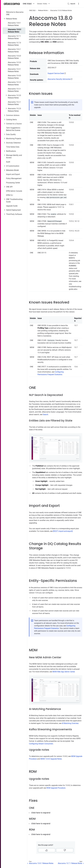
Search (45, 414)
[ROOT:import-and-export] (63, 531)
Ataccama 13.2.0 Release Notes (14, 110)
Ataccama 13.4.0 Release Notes (14, 77)
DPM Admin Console (14, 191)
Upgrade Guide (12, 206)
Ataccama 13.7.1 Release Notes (14, 37)
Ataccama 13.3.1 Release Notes (14, 90)
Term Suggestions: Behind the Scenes (13, 129)
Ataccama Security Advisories (59, 79)
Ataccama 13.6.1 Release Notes (14, 50)
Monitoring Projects (14, 139)
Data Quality (11, 134)
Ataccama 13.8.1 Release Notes (14, 24)
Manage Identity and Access (14, 156)
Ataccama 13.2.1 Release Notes (14, 103)
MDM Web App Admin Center (64, 672)
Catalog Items (11, 120)
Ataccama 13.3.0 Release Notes (14, 97)
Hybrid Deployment (13, 210)
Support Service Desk (56, 73)
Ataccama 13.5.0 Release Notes (14, 64)
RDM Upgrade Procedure (56, 788)
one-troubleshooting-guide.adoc (75, 287)
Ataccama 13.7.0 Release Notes (14, 44)
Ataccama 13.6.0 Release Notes (14, 57)
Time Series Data (13, 147)
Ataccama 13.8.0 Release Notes (14, 31)
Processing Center (13, 183)
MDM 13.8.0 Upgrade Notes (51, 759)
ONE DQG (32, 10)
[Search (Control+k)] (71, 4)
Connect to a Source (14, 124)
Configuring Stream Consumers (41, 744)
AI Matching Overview (70, 723)
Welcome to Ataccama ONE (15, 13)
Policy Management (14, 178)
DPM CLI (9, 195)
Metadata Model (12, 170)
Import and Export (13, 174)
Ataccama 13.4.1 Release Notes (14, 70)
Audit (8, 162)
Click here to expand (41, 813)
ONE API (9, 187)
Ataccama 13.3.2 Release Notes (14, 83)
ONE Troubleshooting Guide (14, 200)
